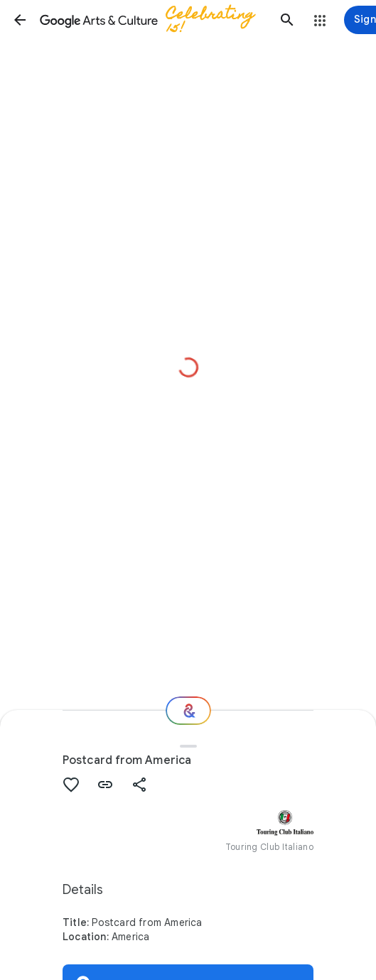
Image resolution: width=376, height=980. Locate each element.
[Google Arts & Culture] (154, 20)
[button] (20, 20)
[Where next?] (188, 711)
